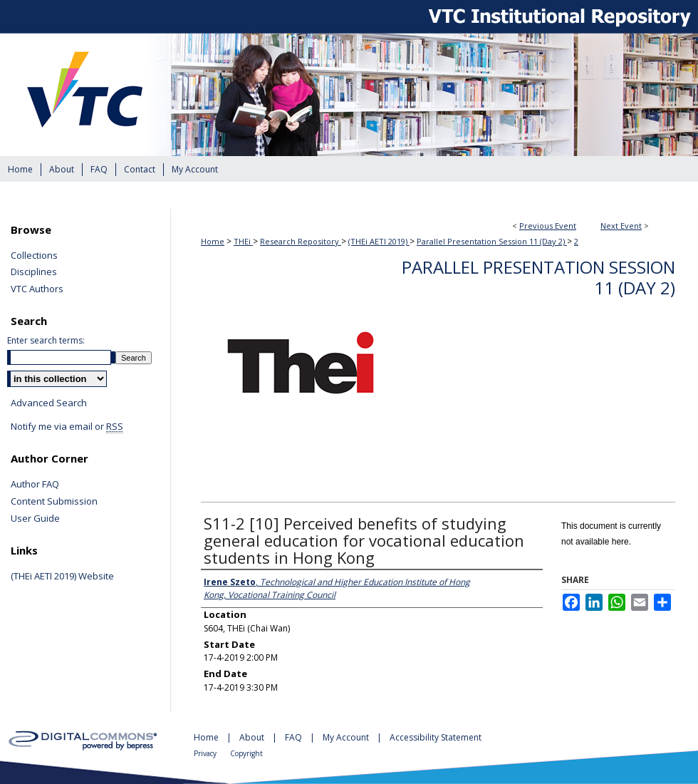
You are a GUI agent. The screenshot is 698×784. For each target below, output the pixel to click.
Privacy (206, 753)
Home (213, 241)
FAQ (295, 737)
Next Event (621, 226)
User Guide (35, 519)
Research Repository (301, 241)
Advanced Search (49, 403)
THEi (243, 241)
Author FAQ (35, 485)
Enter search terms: (46, 340)
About (253, 737)
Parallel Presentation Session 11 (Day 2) (492, 241)
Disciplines (34, 272)
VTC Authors (37, 289)
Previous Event (548, 226)
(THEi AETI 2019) (379, 241)
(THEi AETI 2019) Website (62, 577)
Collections (34, 256)
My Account (347, 737)
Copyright (246, 753)
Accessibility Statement (436, 737)
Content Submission (54, 502)
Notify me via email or (67, 427)
